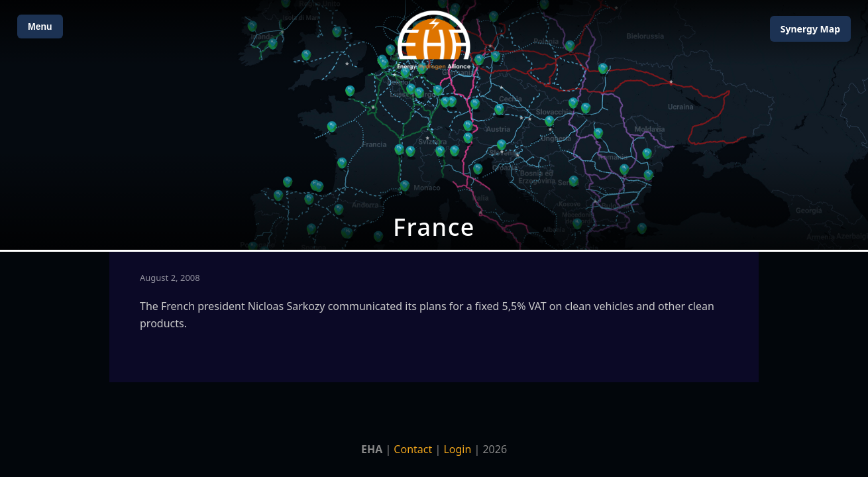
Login (457, 449)
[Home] (434, 40)
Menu (40, 26)
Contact (413, 449)
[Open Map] (434, 125)
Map (810, 29)
